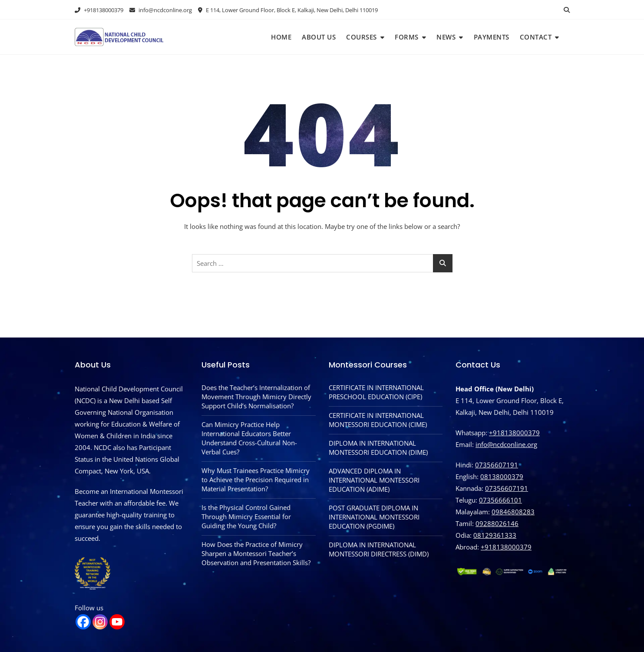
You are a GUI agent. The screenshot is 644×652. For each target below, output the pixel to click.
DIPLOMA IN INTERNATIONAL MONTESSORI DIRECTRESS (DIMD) (379, 549)
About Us (319, 37)
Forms (407, 37)
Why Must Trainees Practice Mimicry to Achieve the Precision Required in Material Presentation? (256, 480)
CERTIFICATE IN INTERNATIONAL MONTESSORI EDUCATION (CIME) (378, 420)
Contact (536, 37)
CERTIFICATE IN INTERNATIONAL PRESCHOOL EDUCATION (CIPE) (376, 392)
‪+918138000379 (506, 547)
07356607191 (497, 465)
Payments (492, 37)
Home (281, 37)
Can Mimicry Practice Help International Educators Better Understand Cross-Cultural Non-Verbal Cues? (249, 438)
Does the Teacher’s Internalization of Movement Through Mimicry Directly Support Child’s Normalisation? (256, 397)
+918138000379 (99, 10)
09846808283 (513, 512)
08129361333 (495, 535)
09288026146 (497, 523)
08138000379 (502, 477)
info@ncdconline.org (161, 10)
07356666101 (500, 500)
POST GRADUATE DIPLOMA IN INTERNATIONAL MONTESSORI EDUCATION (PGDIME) (374, 517)
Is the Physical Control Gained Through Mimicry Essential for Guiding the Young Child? (246, 516)
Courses (362, 37)
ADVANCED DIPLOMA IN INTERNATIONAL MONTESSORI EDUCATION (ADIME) (374, 480)
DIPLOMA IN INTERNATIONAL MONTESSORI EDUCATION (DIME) (378, 448)
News (446, 37)
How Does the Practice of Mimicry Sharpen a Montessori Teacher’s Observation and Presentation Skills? (256, 553)
